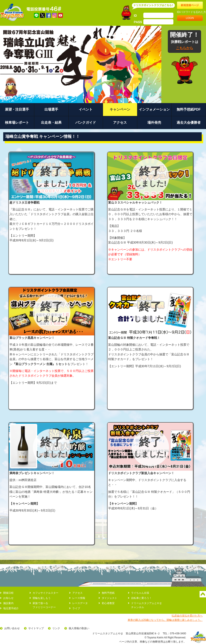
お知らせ (8, 598)
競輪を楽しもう (42, 598)
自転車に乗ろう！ (141, 598)
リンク (56, 628)
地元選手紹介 (11, 608)
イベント (86, 109)
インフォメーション (154, 109)
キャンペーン (120, 109)
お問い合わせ (12, 628)
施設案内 (8, 603)
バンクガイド (86, 123)
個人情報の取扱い (79, 628)
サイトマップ (36, 628)
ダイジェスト (109, 598)
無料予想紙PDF (189, 109)
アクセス (120, 123)
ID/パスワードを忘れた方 (192, 12)
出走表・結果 (51, 123)
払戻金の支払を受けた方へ (187, 616)
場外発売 (154, 123)
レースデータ (80, 603)
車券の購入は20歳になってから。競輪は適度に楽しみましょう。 (165, 620)
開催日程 (8, 593)
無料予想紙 (108, 593)
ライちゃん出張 (140, 593)
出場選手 (51, 109)
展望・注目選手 (17, 109)
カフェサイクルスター (45, 593)
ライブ (76, 608)
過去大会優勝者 (189, 123)
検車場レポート (17, 123)
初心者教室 (108, 603)
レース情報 (79, 598)
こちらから (185, 48)
